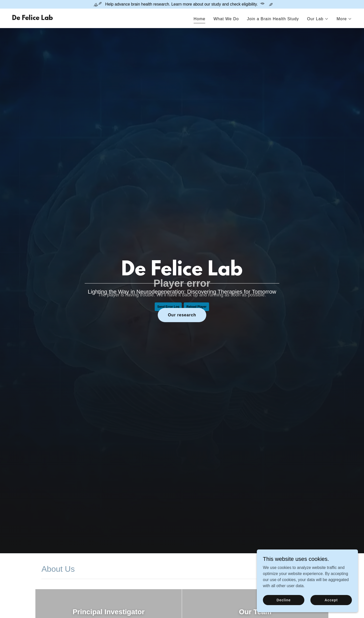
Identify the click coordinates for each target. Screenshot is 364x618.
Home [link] (200, 19)
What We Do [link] (226, 19)
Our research (182, 315)
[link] (32, 19)
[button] (318, 19)
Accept (331, 600)
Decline (284, 600)
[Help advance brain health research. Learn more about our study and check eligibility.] (182, 4)
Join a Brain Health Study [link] (273, 19)
